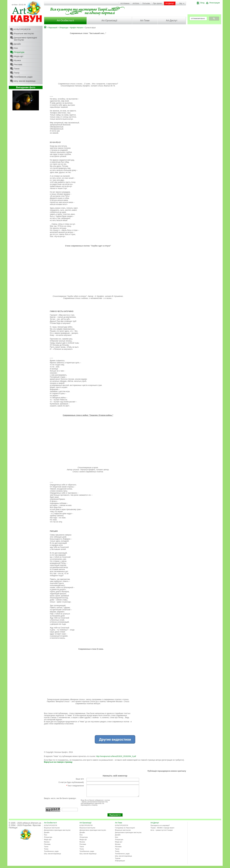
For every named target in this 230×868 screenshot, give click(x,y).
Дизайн (17, 44)
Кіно (16, 48)
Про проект (158, 3)
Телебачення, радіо (23, 77)
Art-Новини (125, 3)
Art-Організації (109, 20)
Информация (120, 863)
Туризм (118, 861)
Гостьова (146, 3)
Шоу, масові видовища (25, 81)
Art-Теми (145, 20)
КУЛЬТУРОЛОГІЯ (22, 29)
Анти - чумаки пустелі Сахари (162, 832)
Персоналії (53, 28)
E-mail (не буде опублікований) (71, 782)
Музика (17, 60)
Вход (201, 3)
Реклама (18, 65)
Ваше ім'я (80, 779)
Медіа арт (19, 56)
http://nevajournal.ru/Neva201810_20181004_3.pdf (116, 756)
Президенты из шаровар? (160, 828)
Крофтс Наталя (76, 28)
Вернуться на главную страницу (58, 762)
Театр (17, 73)
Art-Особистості (65, 20)
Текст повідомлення (75, 786)
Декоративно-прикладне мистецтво (26, 39)
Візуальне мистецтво (24, 34)
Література (19, 52)
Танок (17, 69)
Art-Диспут (170, 3)
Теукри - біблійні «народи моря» (162, 830)
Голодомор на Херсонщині (125, 830)
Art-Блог (136, 3)
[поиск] (198, 19)
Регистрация (213, 3)
